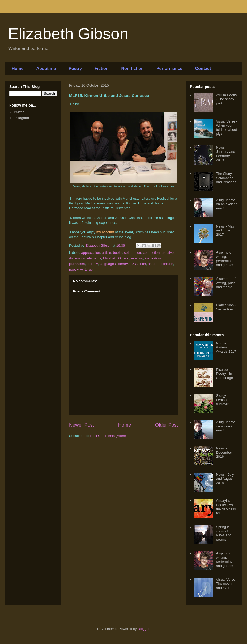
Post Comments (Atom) (108, 436)
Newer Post (82, 425)
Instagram (21, 118)
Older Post (167, 425)
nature (153, 264)
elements (94, 258)
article (107, 253)
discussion (77, 258)
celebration (133, 253)
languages (108, 264)
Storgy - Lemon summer (222, 400)
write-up (86, 269)
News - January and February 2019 (225, 154)
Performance (169, 68)
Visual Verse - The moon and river (227, 584)
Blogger (144, 629)
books (118, 253)
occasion (166, 264)
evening (137, 258)
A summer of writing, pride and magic (226, 283)
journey (92, 264)
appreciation (91, 253)
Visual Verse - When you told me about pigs (227, 128)
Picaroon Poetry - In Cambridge (224, 374)
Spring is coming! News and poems (224, 533)
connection (151, 253)
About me (46, 68)
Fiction (101, 68)
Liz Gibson (138, 264)
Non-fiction (132, 68)
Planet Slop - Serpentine (226, 307)
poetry (74, 269)
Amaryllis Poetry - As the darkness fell (226, 507)
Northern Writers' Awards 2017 (226, 347)
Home (18, 68)
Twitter (19, 112)
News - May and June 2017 (225, 230)
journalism (77, 264)
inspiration (153, 258)
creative (168, 253)
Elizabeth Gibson (68, 34)
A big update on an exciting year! (227, 204)
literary (123, 264)
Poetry (75, 68)
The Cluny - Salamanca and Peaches (226, 178)
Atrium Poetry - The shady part (226, 99)
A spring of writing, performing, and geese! (225, 259)
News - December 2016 (224, 452)
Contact (203, 68)
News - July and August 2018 (225, 479)
